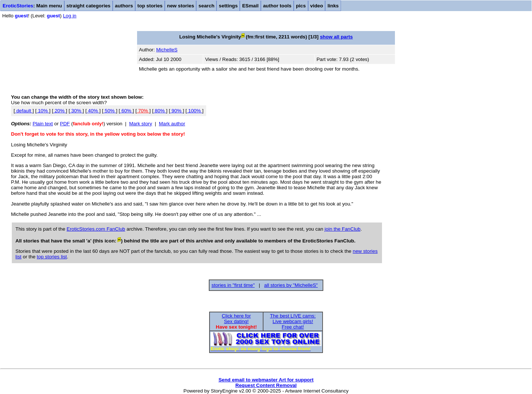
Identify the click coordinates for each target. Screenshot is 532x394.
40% (93, 111)
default (23, 111)
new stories (180, 6)
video (317, 6)
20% (59, 111)
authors (124, 6)
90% (177, 111)
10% (43, 111)
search (206, 6)
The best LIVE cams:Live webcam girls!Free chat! (293, 321)
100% (195, 111)
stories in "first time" (233, 285)
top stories (150, 6)
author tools (277, 6)
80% (160, 111)
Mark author (172, 124)
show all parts (336, 37)
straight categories (88, 6)
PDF (65, 124)
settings (228, 6)
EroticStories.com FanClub (96, 229)
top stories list (52, 257)
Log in (69, 16)
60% (126, 111)
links (333, 6)
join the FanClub (343, 229)
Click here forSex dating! (236, 319)
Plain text (43, 124)
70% (143, 111)
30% (76, 111)
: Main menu (32, 6)
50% (110, 111)
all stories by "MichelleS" (291, 285)
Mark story (141, 124)
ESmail (250, 6)
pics (301, 6)
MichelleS (167, 50)
